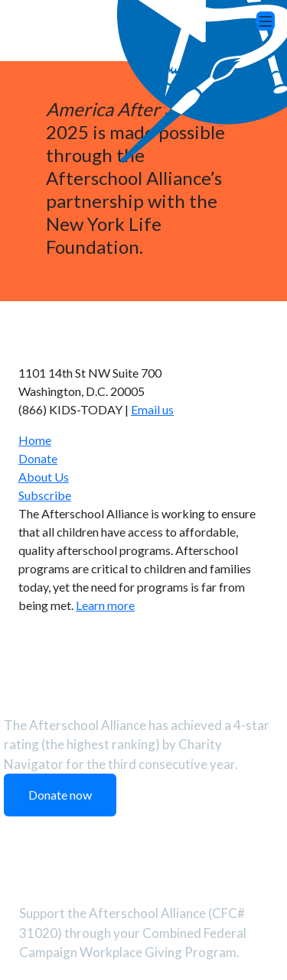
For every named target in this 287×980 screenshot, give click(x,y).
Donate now (60, 795)
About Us (44, 477)
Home (35, 440)
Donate (38, 458)
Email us (152, 409)
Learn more (105, 605)
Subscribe (45, 495)
